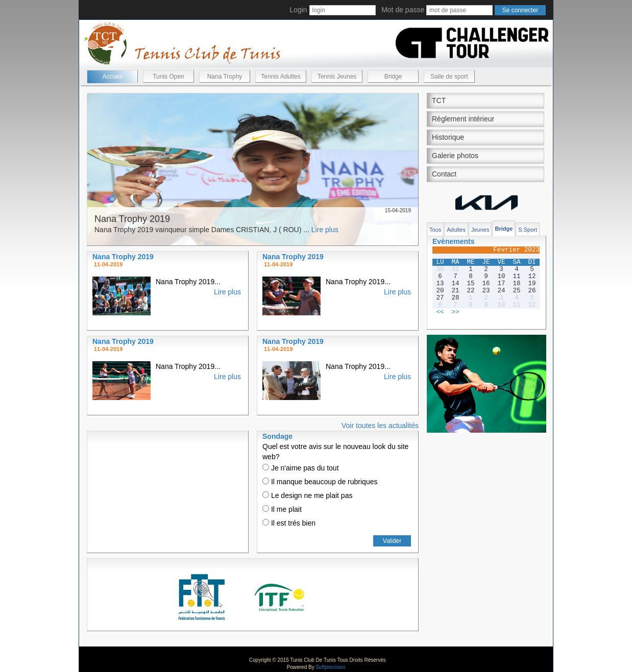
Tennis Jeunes (337, 77)
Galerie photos (455, 156)
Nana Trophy (225, 77)
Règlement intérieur (463, 119)
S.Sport (528, 230)
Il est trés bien (289, 523)
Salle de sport (449, 77)
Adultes (456, 230)
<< (440, 312)
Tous (435, 230)
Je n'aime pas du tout (301, 468)
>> (455, 312)
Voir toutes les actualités (380, 426)
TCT (439, 101)
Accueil (113, 77)
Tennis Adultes (281, 77)
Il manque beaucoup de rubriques (320, 482)
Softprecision (330, 667)
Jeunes (480, 230)
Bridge (393, 77)
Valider (392, 541)
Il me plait (282, 509)
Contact (444, 174)
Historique (448, 137)
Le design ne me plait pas (307, 495)
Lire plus (325, 230)
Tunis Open (168, 77)
